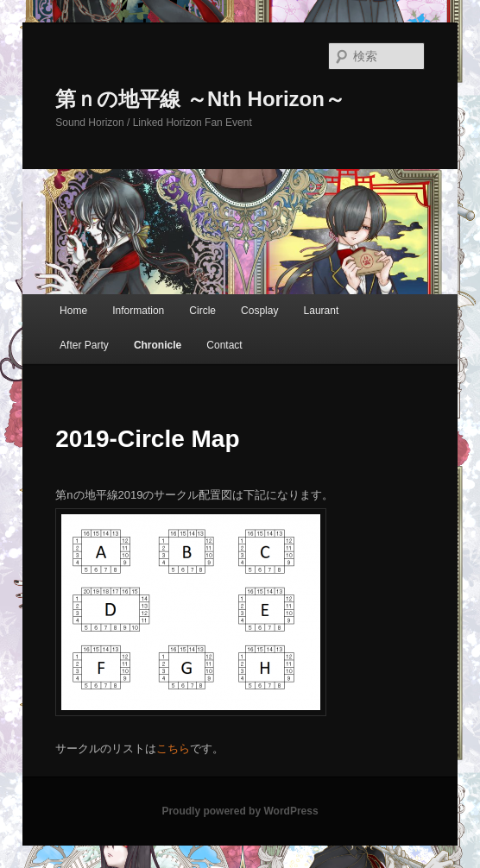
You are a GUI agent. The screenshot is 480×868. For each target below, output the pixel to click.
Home (73, 311)
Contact (224, 345)
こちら (173, 748)
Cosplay (259, 311)
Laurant (322, 311)
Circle (202, 311)
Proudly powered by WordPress (240, 811)
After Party (84, 345)
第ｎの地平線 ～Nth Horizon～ (200, 99)
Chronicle (158, 345)
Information (138, 311)
